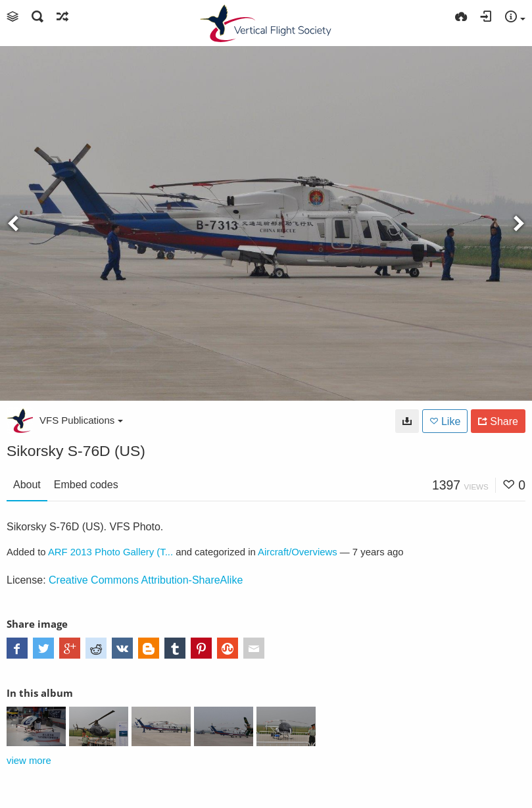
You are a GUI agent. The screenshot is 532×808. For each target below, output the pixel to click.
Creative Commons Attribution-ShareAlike (146, 580)
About (27, 485)
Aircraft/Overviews (298, 552)
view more (29, 761)
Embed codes (86, 485)
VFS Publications (81, 420)
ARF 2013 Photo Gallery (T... (110, 552)
